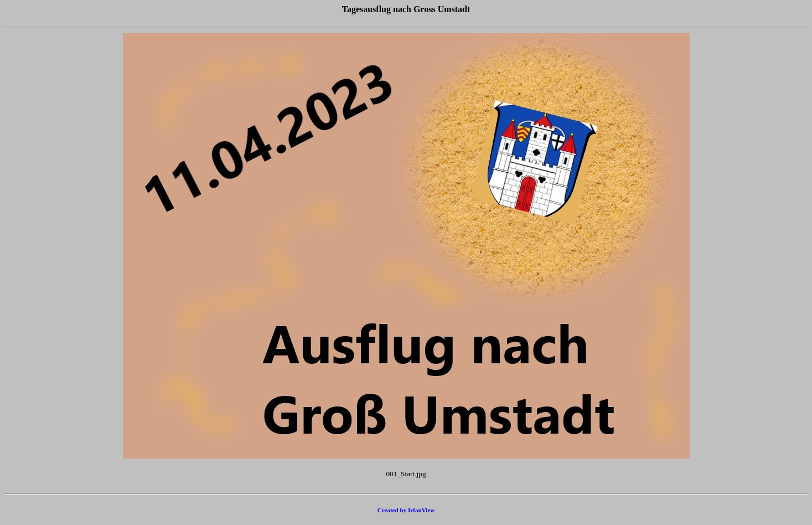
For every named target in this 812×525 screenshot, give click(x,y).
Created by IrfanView (406, 510)
